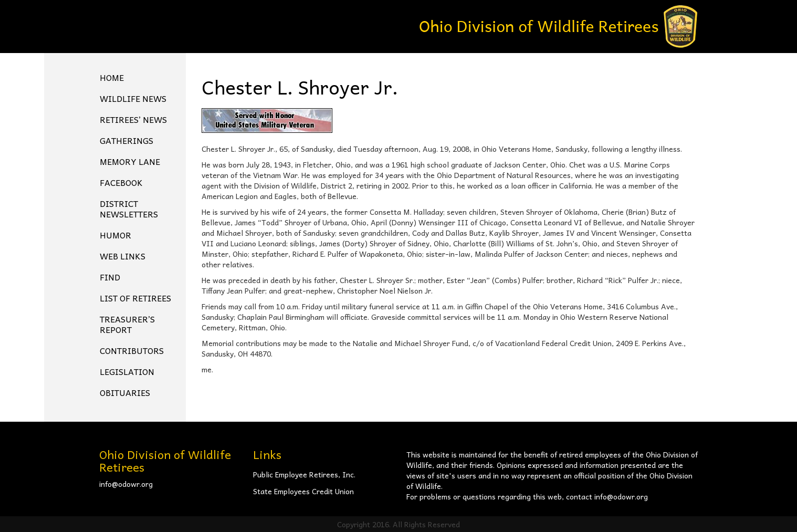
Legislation (127, 371)
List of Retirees (135, 298)
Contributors (132, 350)
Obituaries (125, 392)
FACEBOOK (121, 182)
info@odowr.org (126, 484)
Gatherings (127, 140)
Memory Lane (130, 161)
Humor (116, 235)
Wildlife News (133, 98)
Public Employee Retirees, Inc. (304, 474)
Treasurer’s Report (127, 324)
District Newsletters (129, 208)
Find (110, 277)
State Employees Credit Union (303, 491)
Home (112, 77)
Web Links (123, 256)
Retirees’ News (133, 119)
